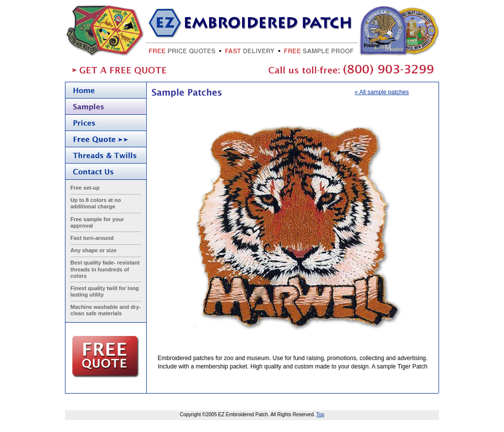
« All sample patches (382, 92)
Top (320, 415)
